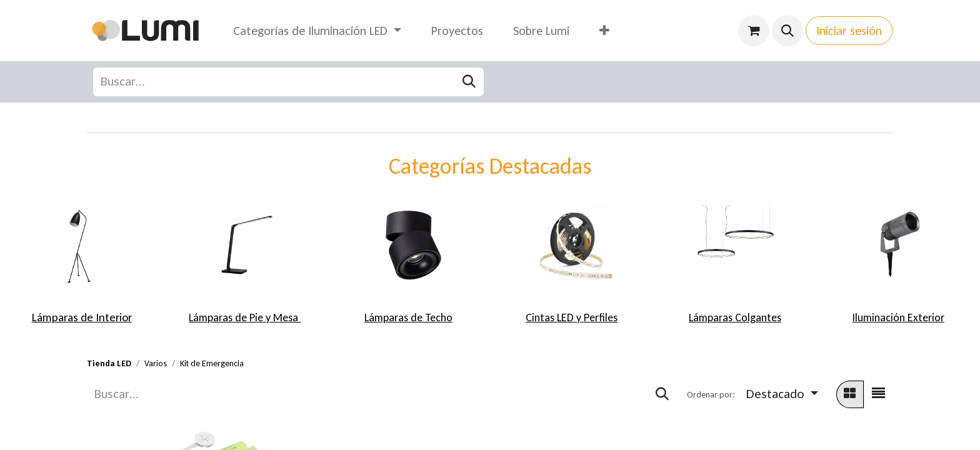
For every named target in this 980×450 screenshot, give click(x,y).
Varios (156, 363)
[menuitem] (317, 31)
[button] (787, 31)
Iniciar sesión (849, 31)
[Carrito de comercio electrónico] (754, 31)
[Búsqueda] (469, 82)
